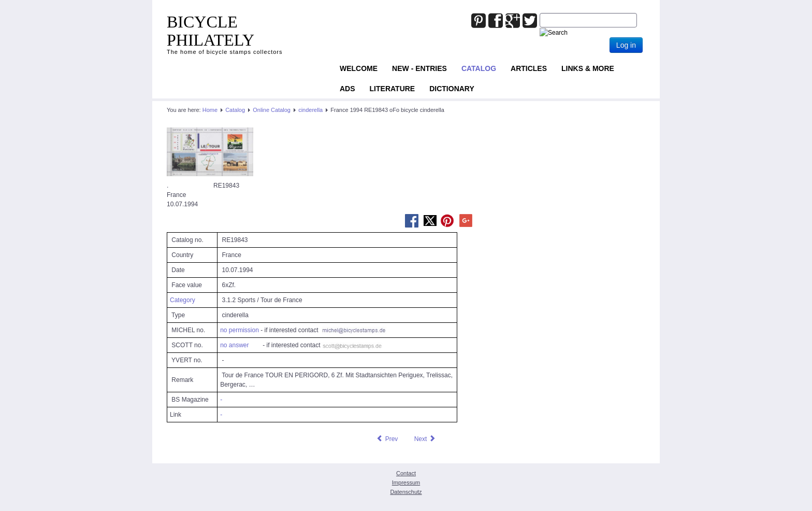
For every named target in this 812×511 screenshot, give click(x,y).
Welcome (359, 68)
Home (210, 110)
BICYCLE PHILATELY (211, 31)
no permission (240, 330)
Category (183, 300)
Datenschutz (406, 492)
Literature (393, 89)
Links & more (588, 68)
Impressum (406, 482)
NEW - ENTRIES (419, 68)
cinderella (310, 110)
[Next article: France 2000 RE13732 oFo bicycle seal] (425, 439)
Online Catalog (272, 110)
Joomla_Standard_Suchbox (540, 13)
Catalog (479, 68)
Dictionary (452, 89)
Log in (626, 45)
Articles (529, 68)
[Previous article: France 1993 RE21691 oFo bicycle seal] (387, 439)
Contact (406, 473)
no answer (234, 345)
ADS (347, 89)
